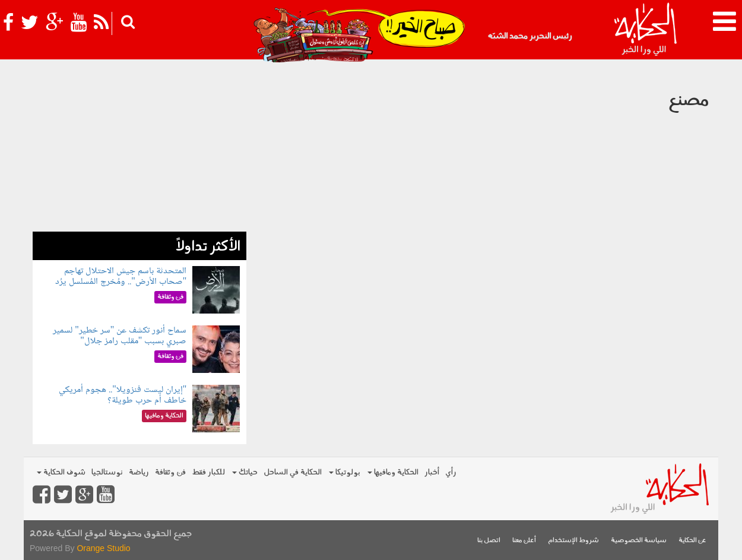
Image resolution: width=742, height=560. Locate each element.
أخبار (432, 472)
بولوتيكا (345, 472)
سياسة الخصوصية (639, 541)
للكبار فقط (208, 472)
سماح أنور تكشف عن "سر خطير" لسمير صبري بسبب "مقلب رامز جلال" (120, 336)
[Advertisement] (139, 148)
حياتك (245, 472)
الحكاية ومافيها (393, 472)
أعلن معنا (524, 541)
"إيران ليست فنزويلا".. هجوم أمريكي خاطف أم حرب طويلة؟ (123, 395)
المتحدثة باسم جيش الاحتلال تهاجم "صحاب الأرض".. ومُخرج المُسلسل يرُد (121, 276)
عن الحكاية (692, 541)
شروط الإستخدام (573, 541)
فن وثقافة (170, 472)
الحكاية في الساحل (293, 472)
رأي (451, 472)
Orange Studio (103, 548)
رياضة (139, 472)
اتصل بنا (489, 541)
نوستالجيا (107, 472)
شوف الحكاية (61, 472)
